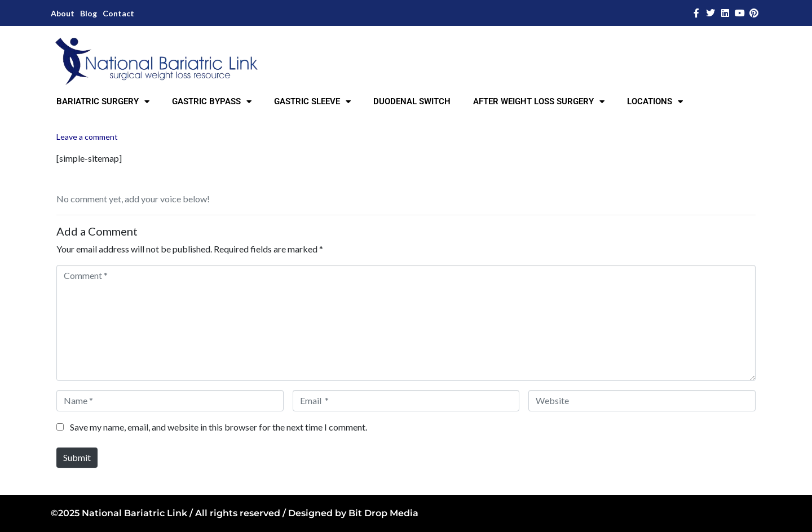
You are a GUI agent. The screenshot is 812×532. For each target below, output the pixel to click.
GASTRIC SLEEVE (312, 102)
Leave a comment (87, 137)
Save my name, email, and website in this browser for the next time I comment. (219, 427)
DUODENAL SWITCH (412, 101)
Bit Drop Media (383, 513)
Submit (77, 457)
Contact (118, 13)
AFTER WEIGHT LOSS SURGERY (539, 102)
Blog (89, 13)
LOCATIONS (655, 102)
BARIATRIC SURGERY (103, 102)
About (63, 13)
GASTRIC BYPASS (212, 102)
